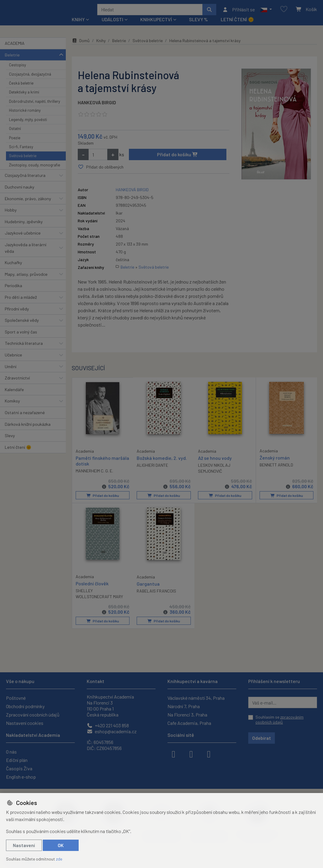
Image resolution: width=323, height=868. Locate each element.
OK (61, 845)
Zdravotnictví (17, 386)
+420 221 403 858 (108, 725)
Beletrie (12, 63)
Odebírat (262, 738)
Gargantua (148, 591)
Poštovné (16, 698)
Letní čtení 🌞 (237, 27)
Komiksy (12, 409)
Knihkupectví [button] (156, 27)
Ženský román (275, 466)
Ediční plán (17, 760)
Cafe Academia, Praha (189, 723)
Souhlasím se (279, 720)
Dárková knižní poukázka (28, 432)
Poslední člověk (92, 591)
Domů (81, 49)
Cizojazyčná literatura (25, 183)
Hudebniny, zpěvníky (24, 230)
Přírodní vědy (17, 317)
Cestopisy (17, 73)
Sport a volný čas (21, 340)
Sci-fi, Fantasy (21, 155)
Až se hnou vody (215, 466)
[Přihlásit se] (239, 13)
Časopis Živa (19, 768)
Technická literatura (24, 351)
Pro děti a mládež (21, 305)
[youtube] (209, 754)
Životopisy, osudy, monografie (35, 173)
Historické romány (25, 118)
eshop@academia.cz (112, 731)
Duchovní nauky (20, 195)
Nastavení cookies (25, 723)
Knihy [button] (78, 27)
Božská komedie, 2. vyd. (162, 466)
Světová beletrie (23, 164)
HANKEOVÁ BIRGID (97, 110)
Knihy (101, 49)
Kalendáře (14, 398)
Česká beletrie (21, 91)
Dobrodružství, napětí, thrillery (35, 109)
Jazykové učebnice (23, 241)
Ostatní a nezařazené (25, 421)
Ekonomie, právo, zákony (28, 206)
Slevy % (198, 27)
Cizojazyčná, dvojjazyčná (30, 82)
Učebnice (13, 363)
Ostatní (15, 137)
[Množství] (98, 163)
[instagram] (191, 754)
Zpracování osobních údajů (33, 715)
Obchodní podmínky (25, 706)
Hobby (11, 218)
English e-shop (21, 777)
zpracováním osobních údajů (279, 720)
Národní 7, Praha (184, 706)
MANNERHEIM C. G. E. (94, 479)
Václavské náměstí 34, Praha (196, 698)
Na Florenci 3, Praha (187, 715)
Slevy (10, 444)
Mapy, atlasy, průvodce (26, 282)
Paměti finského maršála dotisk (102, 469)
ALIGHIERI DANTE (152, 473)
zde (59, 859)
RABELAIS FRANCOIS (156, 599)
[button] (266, 13)
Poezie (15, 146)
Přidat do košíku (178, 162)
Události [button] (112, 27)
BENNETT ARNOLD (276, 473)
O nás (11, 752)
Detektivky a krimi (24, 100)
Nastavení (24, 845)
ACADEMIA (15, 51)
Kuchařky (13, 271)
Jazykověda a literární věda (26, 256)
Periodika (13, 294)
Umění (11, 374)
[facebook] (173, 754)
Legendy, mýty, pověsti (28, 128)
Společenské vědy (22, 328)
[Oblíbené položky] (284, 13)
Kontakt (96, 681)
